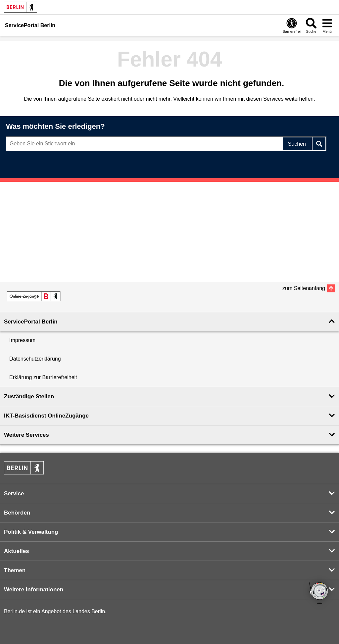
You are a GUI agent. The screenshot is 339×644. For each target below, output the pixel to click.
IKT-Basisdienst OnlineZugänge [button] (46, 416)
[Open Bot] (319, 594)
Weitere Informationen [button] (34, 590)
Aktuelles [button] (17, 551)
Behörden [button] (17, 513)
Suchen (297, 144)
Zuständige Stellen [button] (29, 396)
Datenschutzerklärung (35, 359)
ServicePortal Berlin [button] (31, 322)
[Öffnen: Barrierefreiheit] (292, 25)
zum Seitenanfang (304, 288)
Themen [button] (15, 570)
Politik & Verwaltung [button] (31, 532)
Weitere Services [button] (26, 435)
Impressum (22, 340)
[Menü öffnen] (327, 25)
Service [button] (14, 494)
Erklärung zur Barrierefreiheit (43, 377)
